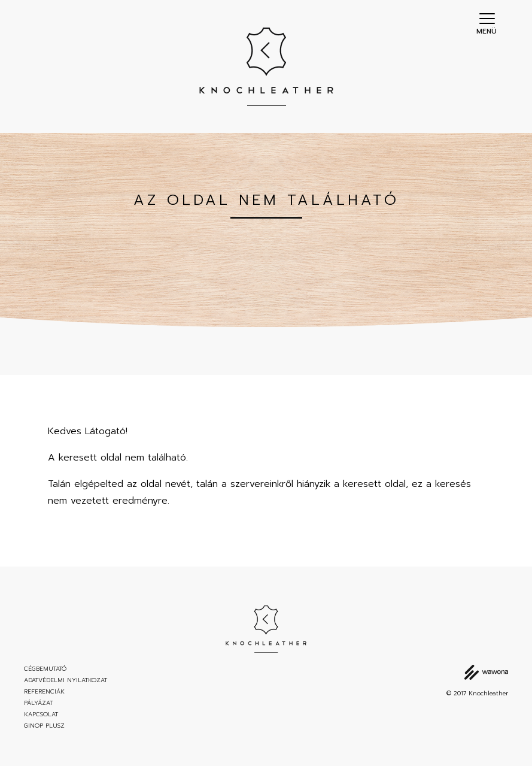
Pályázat (38, 703)
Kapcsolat (41, 714)
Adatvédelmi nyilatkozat (66, 680)
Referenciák (44, 692)
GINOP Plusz (44, 726)
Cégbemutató (45, 669)
